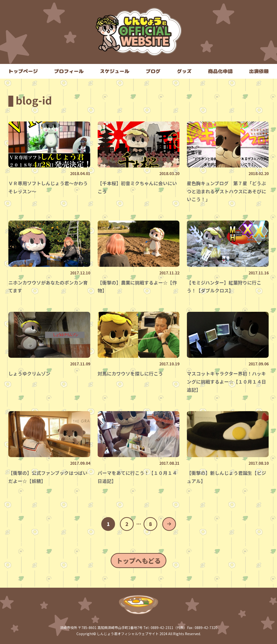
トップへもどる (138, 561)
